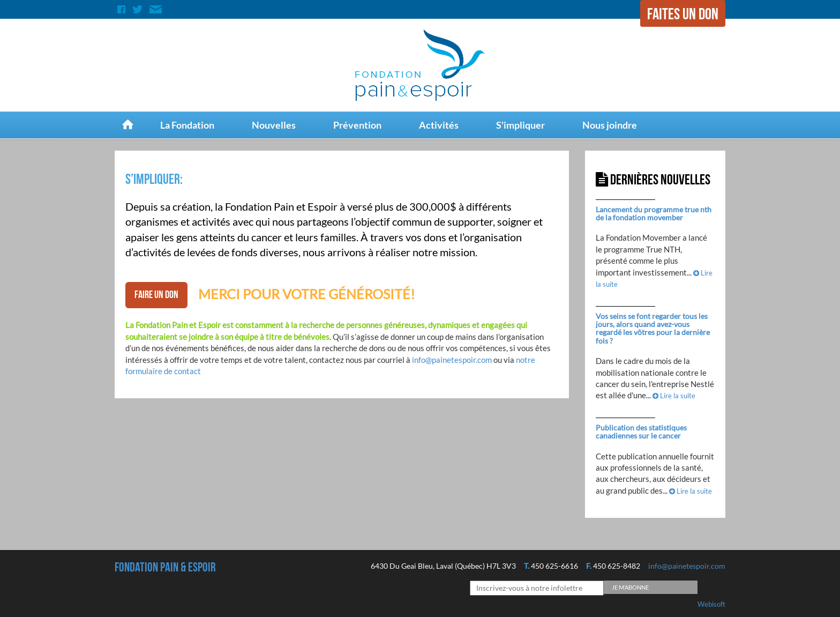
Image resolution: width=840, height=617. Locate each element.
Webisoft (711, 604)
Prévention (357, 125)
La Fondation (187, 125)
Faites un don (683, 14)
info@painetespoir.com (452, 360)
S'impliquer (520, 125)
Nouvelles (274, 125)
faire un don (156, 295)
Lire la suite (674, 396)
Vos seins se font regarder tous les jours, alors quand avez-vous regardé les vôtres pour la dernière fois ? (653, 328)
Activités (439, 125)
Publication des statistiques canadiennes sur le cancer (641, 432)
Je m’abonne (630, 587)
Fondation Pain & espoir (165, 567)
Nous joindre (610, 125)
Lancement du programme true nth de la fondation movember (654, 213)
